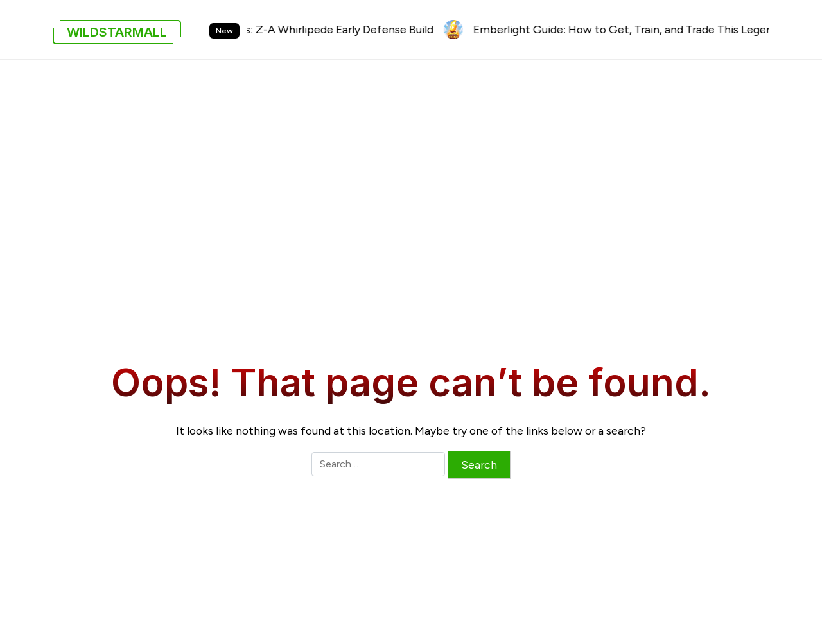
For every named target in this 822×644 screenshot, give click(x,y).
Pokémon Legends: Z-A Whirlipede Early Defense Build (302, 29)
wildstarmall (117, 32)
